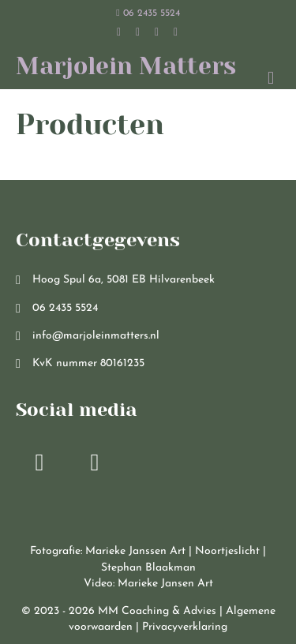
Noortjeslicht (227, 551)
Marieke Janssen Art (135, 551)
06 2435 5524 (148, 13)
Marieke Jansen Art (165, 584)
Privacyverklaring (185, 627)
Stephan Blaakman (148, 568)
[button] (39, 462)
